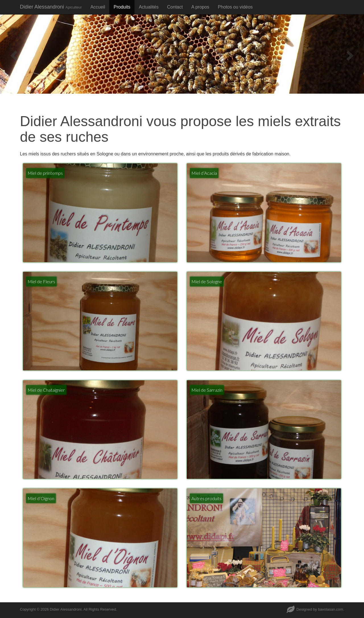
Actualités (149, 7)
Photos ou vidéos (235, 7)
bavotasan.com (330, 609)
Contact (175, 7)
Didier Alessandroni (51, 7)
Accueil (98, 7)
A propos (200, 7)
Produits (122, 7)
